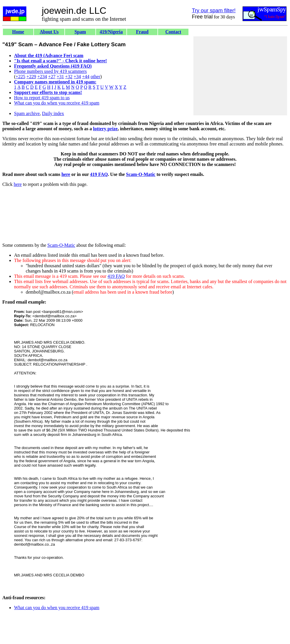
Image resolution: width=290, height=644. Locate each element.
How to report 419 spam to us (42, 98)
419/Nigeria (111, 32)
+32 (69, 77)
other (96, 77)
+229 (31, 77)
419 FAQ (99, 174)
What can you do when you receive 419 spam (57, 103)
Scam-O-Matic (141, 174)
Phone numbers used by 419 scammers (50, 71)
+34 (77, 77)
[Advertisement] (240, 76)
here (66, 174)
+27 (52, 77)
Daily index (53, 113)
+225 (20, 77)
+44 (86, 77)
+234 (42, 77)
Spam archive (27, 113)
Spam (80, 32)
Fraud (142, 32)
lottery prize (105, 129)
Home (18, 32)
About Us (49, 32)
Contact (173, 32)
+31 (60, 77)
